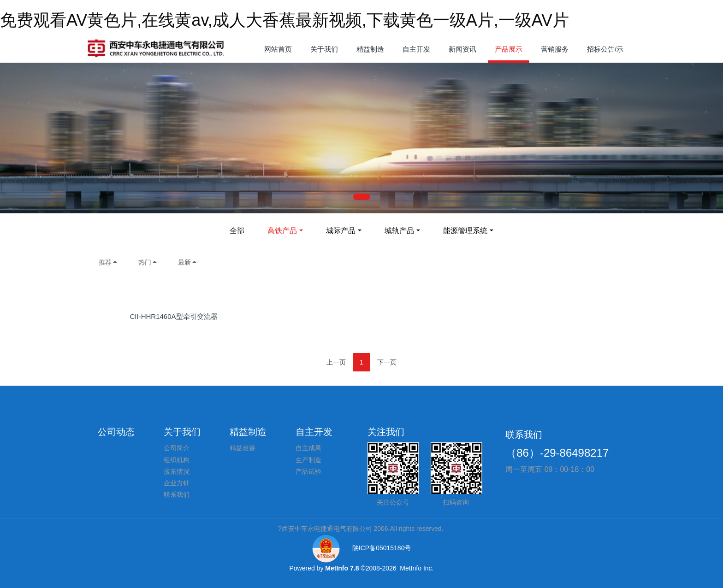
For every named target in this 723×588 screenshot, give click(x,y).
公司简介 (177, 448)
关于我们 (182, 432)
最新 (188, 262)
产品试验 (308, 471)
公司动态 (116, 432)
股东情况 (177, 471)
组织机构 (177, 460)
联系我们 (177, 494)
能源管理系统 (465, 231)
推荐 (108, 262)
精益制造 (248, 432)
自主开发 (314, 432)
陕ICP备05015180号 (362, 548)
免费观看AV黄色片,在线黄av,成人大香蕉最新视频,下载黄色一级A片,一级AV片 (284, 20)
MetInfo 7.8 (342, 568)
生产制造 (308, 460)
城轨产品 (399, 231)
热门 (148, 262)
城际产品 (341, 231)
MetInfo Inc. (417, 568)
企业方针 (177, 483)
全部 (237, 231)
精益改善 (243, 448)
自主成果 (308, 448)
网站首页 (278, 49)
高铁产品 (282, 231)
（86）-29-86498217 (557, 453)
